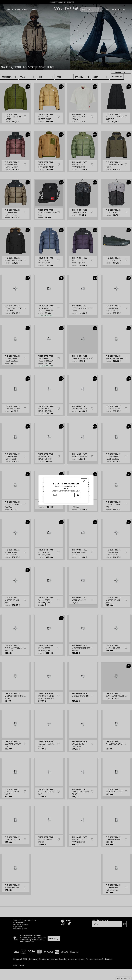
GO (78, 495)
